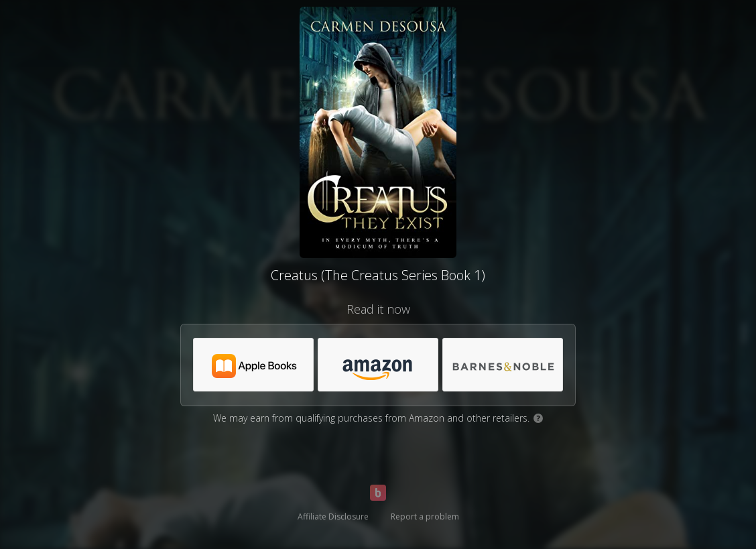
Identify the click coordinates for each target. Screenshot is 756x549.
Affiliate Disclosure (333, 516)
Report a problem (425, 516)
